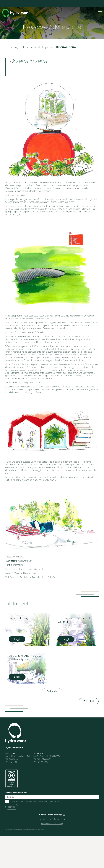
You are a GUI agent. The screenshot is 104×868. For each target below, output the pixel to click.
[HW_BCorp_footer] (12, 779)
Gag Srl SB (18, 830)
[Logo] (16, 13)
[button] (100, 13)
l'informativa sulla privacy (25, 801)
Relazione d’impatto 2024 (52, 824)
